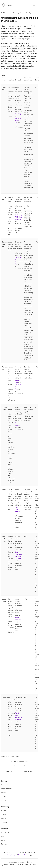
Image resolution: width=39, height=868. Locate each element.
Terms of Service (23, 855)
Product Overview (7, 785)
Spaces (4, 814)
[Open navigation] (34, 5)
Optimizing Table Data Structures (19, 217)
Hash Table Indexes (17, 509)
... (17, 13)
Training (4, 822)
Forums (4, 810)
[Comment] (24, 765)
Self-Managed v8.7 (8, 13)
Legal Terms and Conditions (27, 864)
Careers (4, 840)
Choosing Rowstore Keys (18, 387)
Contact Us (5, 832)
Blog (3, 836)
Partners (4, 844)
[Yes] (15, 765)
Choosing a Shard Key (18, 120)
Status (3, 800)
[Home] (7, 5)
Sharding (18, 114)
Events (4, 818)
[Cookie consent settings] (3, 866)
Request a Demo (7, 789)
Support (4, 796)
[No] (19, 765)
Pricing (4, 793)
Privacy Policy (11, 855)
